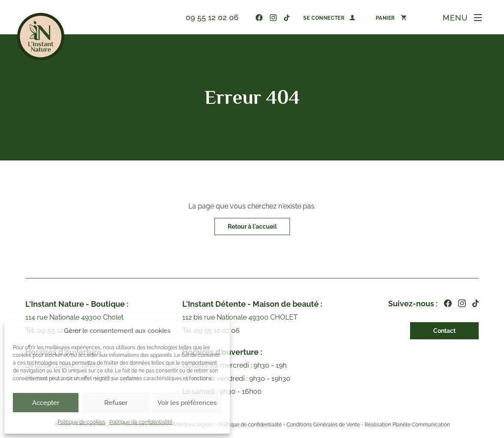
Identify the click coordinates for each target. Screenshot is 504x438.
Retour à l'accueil (252, 227)
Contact (444, 331)
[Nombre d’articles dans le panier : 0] (391, 18)
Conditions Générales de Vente (323, 425)
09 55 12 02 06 (212, 17)
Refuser (116, 403)
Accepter (46, 403)
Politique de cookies (81, 422)
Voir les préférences (187, 403)
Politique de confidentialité (141, 422)
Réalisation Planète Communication (407, 425)
